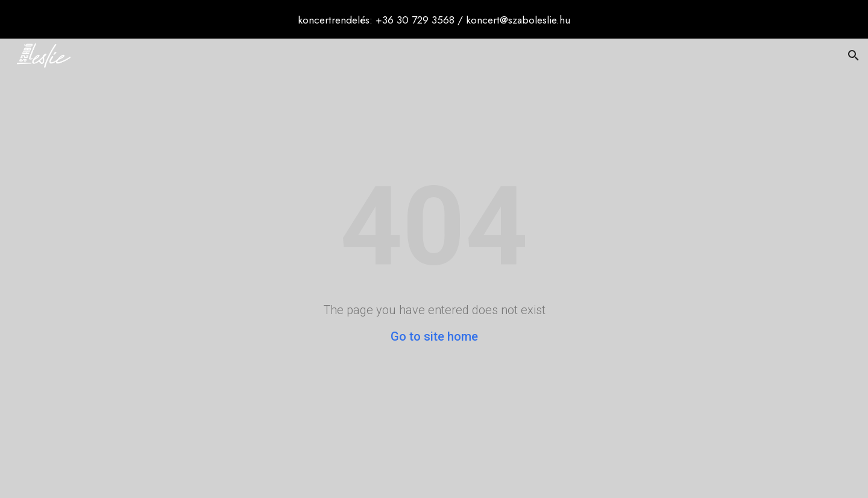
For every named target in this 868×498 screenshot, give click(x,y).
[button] (854, 55)
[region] (434, 19)
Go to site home (434, 336)
